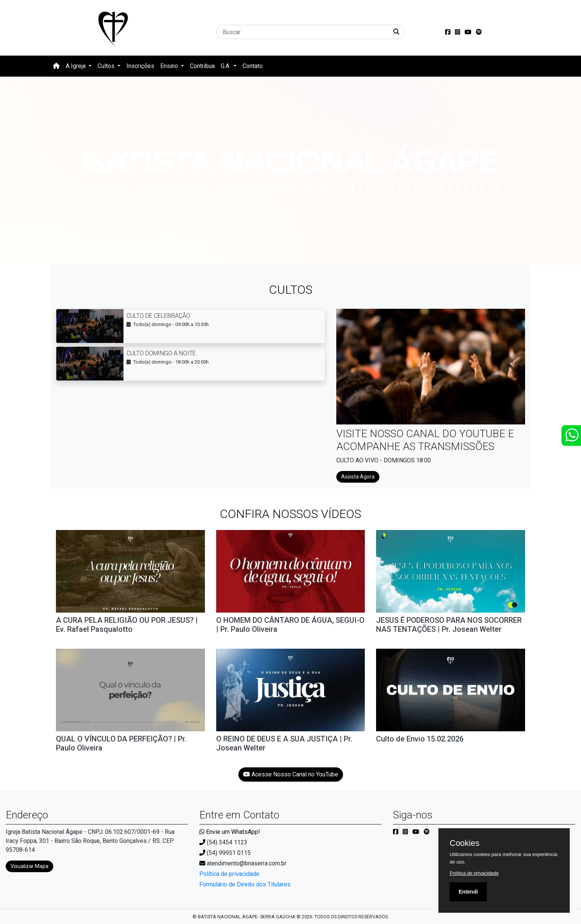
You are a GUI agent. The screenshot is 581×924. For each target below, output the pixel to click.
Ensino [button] (170, 66)
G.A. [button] (226, 66)
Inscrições (140, 66)
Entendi (468, 892)
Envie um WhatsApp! (230, 832)
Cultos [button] (107, 66)
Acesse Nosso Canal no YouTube (291, 774)
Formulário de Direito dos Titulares (245, 884)
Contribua (202, 66)
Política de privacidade (229, 874)
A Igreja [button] (76, 66)
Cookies (464, 843)
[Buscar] (311, 32)
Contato (253, 66)
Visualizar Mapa (29, 866)
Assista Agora (358, 477)
